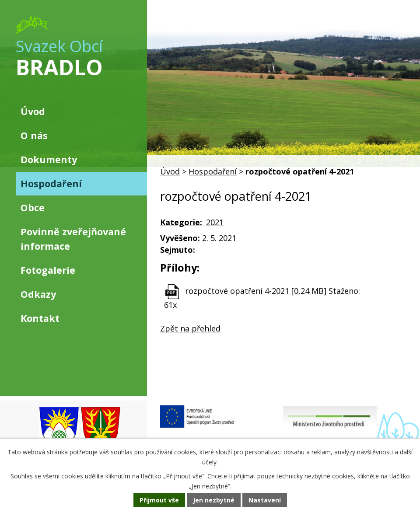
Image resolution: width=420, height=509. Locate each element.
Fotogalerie (48, 270)
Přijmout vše (159, 500)
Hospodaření (213, 171)
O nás (34, 135)
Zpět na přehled (190, 328)
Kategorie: (181, 222)
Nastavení (265, 500)
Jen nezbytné (214, 500)
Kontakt (40, 318)
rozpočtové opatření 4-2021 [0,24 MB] (256, 290)
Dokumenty (49, 159)
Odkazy (38, 294)
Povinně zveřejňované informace (73, 239)
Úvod (170, 171)
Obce (33, 207)
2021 (215, 222)
